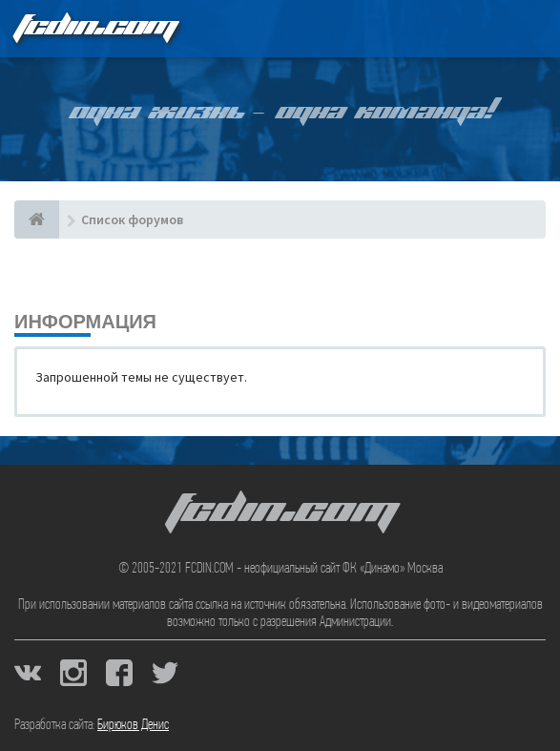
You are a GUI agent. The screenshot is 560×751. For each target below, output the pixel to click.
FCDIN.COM (94, 28)
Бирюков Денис (133, 725)
